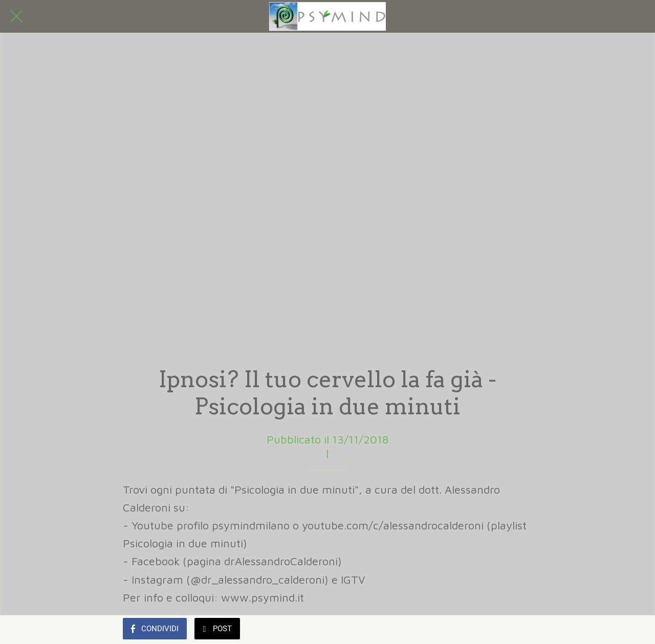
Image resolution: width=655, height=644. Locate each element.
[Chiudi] (16, 16)
